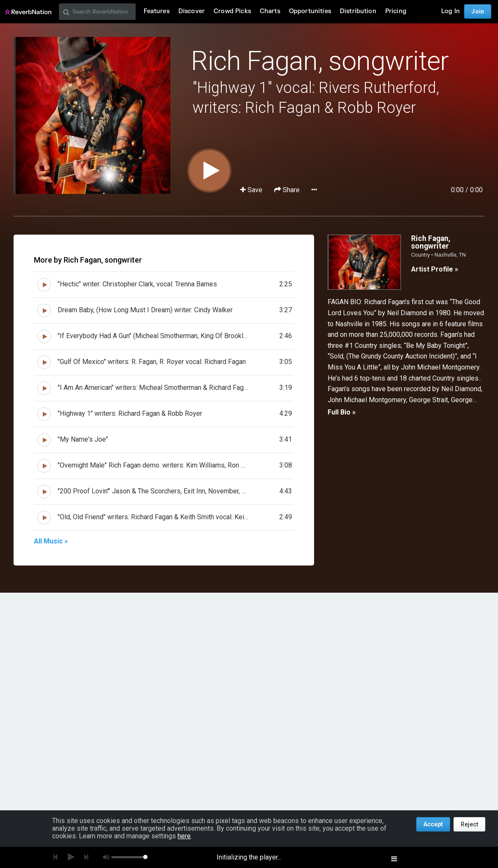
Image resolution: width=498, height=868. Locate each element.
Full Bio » (342, 412)
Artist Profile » (435, 269)
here (184, 836)
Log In (451, 11)
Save (252, 190)
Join (478, 11)
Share (288, 190)
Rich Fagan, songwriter (320, 61)
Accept (433, 824)
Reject (469, 824)
